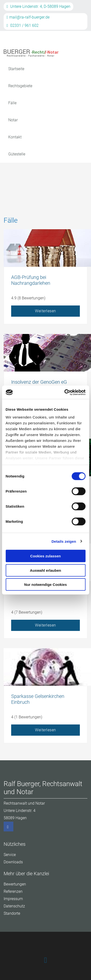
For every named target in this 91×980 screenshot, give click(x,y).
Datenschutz (14, 906)
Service (10, 855)
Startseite (16, 69)
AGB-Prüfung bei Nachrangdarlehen (31, 280)
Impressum (13, 899)
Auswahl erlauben (45, 570)
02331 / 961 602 (23, 25)
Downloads (13, 862)
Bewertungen (15, 884)
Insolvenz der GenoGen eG (39, 382)
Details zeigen (64, 541)
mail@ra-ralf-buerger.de (28, 17)
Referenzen (13, 891)
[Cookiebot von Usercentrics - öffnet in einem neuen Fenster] (65, 392)
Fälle (12, 103)
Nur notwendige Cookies (46, 585)
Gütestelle (17, 154)
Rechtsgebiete (20, 86)
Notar (13, 120)
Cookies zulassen (46, 556)
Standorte (12, 913)
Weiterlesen (45, 311)
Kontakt (15, 137)
